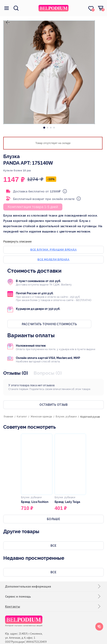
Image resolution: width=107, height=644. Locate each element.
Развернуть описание (17, 242)
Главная (8, 417)
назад (7, 19)
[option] (44, 127)
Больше (53, 519)
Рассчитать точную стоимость (49, 324)
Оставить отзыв (54, 405)
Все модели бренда (53, 259)
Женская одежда (41, 417)
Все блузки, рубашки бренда (54, 250)
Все (53, 546)
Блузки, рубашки (66, 417)
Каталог (22, 417)
